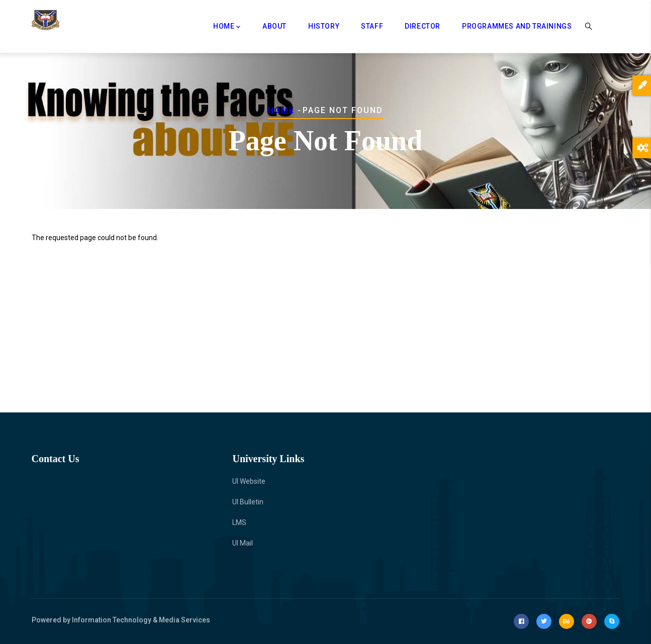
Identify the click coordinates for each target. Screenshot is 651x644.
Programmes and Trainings (517, 26)
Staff (372, 26)
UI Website (249, 481)
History (324, 26)
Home (227, 27)
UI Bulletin (248, 502)
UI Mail (243, 543)
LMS (239, 522)
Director (423, 26)
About (274, 26)
